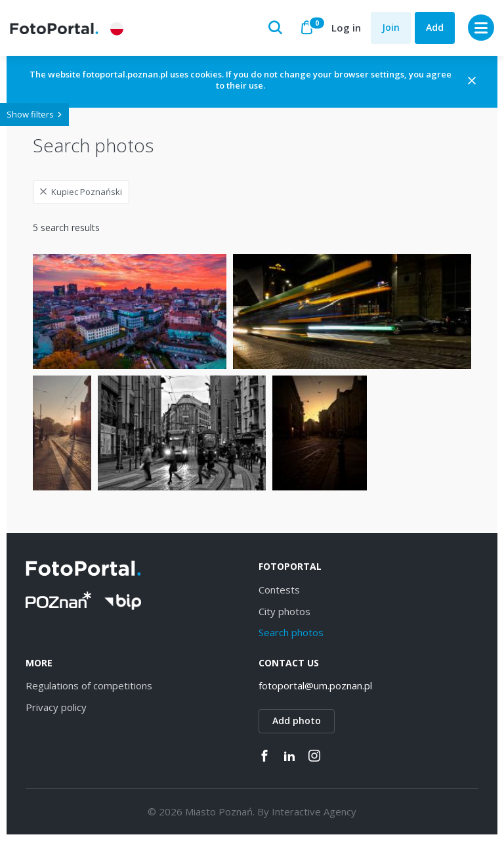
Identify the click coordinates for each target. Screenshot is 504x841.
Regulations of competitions (89, 685)
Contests (279, 590)
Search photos (291, 632)
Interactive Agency (314, 811)
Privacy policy (56, 707)
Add (435, 27)
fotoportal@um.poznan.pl (315, 685)
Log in (346, 28)
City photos (284, 611)
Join (391, 27)
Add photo (297, 721)
